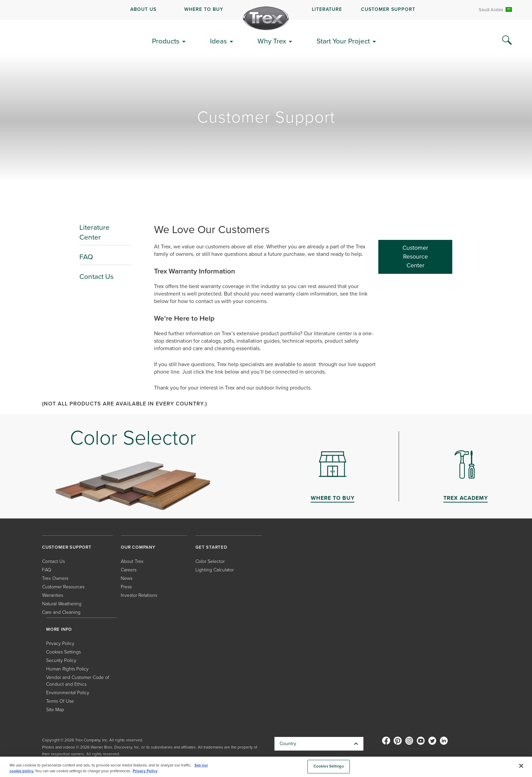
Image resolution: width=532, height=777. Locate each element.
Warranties (53, 595)
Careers (129, 570)
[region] (266, 767)
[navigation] (266, 10)
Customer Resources (63, 587)
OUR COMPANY (138, 547)
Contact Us (97, 276)
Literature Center (94, 232)
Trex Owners (55, 578)
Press (126, 587)
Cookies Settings (63, 652)
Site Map (55, 710)
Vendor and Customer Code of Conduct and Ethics (78, 681)
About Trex (132, 561)
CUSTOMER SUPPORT (388, 9)
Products (166, 41)
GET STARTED (211, 547)
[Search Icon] (507, 40)
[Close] (521, 766)
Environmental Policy (68, 693)
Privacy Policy (60, 643)
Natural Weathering (62, 604)
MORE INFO (59, 629)
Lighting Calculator (215, 570)
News (127, 578)
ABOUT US (143, 9)
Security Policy (61, 660)
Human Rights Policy (67, 669)
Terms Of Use (60, 701)
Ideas (218, 41)
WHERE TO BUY (204, 9)
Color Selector (210, 561)
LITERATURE (327, 9)
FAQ (86, 257)
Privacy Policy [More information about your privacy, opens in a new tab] (145, 771)
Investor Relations (139, 595)
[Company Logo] (266, 18)
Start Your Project (343, 41)
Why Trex (272, 41)
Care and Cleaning (61, 612)
